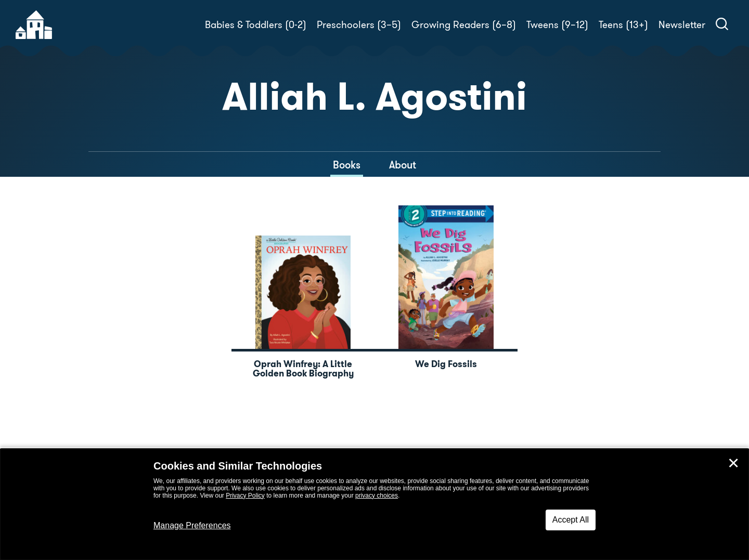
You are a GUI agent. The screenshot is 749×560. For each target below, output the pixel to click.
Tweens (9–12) (557, 25)
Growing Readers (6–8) (464, 25)
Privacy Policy (245, 496)
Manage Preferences (192, 525)
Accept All (571, 520)
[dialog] (374, 504)
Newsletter (682, 25)
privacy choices (377, 496)
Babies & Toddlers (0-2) (256, 25)
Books (347, 165)
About (403, 165)
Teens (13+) (623, 25)
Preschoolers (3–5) (359, 25)
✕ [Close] (733, 463)
